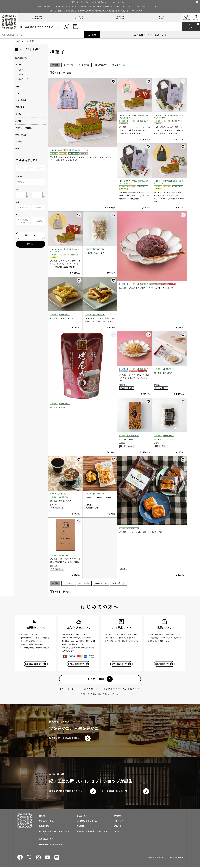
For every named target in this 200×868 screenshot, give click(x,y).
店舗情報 (80, 827)
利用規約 (42, 817)
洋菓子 (21, 70)
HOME (18, 41)
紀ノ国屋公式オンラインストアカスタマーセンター (54, 834)
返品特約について (162, 664)
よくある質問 (96, 679)
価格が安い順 (101, 65)
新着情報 (39, 16)
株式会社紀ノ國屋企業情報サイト (66, 739)
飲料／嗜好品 (21, 135)
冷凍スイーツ (23, 79)
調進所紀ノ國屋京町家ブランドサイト (68, 792)
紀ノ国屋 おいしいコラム (87, 822)
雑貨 (17, 149)
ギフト (161, 16)
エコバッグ (20, 142)
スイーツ (25, 41)
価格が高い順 (118, 65)
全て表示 (38, 207)
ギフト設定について (119, 664)
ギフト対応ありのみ (23, 221)
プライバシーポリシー (48, 822)
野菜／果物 (20, 107)
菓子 (17, 87)
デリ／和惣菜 (21, 100)
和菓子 (21, 75)
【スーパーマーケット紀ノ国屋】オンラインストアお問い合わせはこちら (100, 689)
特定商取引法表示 (46, 840)
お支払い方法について (76, 664)
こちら (116, 695)
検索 (94, 35)
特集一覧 (120, 16)
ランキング (79, 16)
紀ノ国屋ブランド (23, 58)
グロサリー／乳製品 (23, 128)
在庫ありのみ (23, 207)
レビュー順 (84, 65)
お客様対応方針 (45, 827)
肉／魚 (18, 114)
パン (17, 93)
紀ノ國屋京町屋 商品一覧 (115, 792)
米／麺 (18, 121)
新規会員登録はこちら (33, 664)
